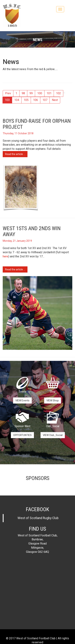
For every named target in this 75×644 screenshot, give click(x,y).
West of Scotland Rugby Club (38, 518)
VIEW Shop (53, 400)
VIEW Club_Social (53, 435)
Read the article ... (15, 154)
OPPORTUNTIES (22, 435)
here (6, 256)
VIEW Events (22, 400)
